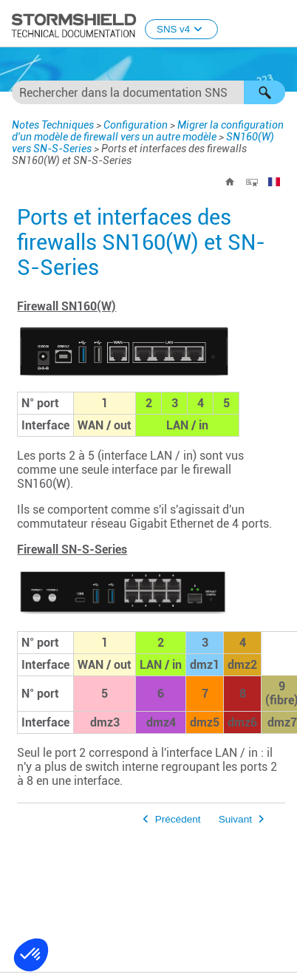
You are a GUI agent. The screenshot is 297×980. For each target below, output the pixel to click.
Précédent (178, 819)
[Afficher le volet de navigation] (279, 24)
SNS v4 (181, 29)
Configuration (136, 125)
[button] (264, 92)
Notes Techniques (53, 125)
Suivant (235, 819)
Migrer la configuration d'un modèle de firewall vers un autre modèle (148, 131)
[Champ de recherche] (148, 92)
